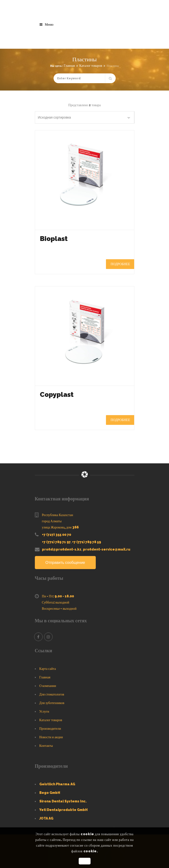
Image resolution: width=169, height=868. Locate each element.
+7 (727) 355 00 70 (57, 535)
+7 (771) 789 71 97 (56, 542)
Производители (50, 729)
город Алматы (52, 521)
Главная (69, 66)
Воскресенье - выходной (59, 609)
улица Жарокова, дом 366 (60, 527)
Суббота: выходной (56, 602)
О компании (48, 686)
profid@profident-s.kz (62, 549)
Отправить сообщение (65, 563)
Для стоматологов (52, 694)
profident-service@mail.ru (107, 549)
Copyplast (57, 395)
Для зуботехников (52, 703)
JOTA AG (46, 818)
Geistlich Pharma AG (57, 784)
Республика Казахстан (58, 515)
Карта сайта (48, 669)
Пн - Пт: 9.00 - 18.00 (58, 596)
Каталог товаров (91, 66)
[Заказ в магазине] (85, 117)
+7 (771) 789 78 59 (87, 542)
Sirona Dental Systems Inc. (63, 801)
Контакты (46, 746)
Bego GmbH (50, 793)
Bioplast (54, 239)
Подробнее (120, 264)
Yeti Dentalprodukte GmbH (64, 810)
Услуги (44, 711)
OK (84, 861)
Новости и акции (51, 737)
